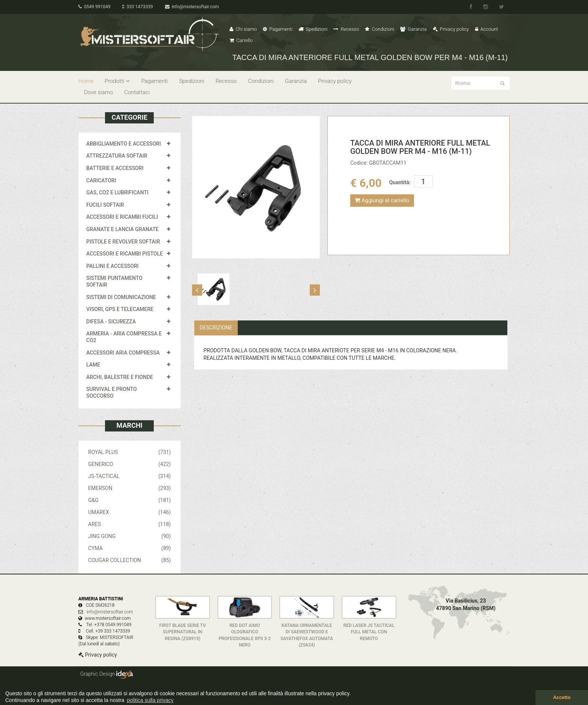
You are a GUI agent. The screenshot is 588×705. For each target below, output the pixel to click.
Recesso (346, 29)
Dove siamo (98, 92)
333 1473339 (137, 7)
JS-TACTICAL (130, 476)
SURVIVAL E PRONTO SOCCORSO (112, 392)
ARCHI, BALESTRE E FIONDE (120, 377)
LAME (93, 365)
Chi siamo (243, 29)
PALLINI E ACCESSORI (112, 266)
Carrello (241, 40)
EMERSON (130, 488)
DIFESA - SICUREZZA (111, 322)
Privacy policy (451, 29)
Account (487, 29)
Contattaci (137, 92)
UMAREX (130, 512)
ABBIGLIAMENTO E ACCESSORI (124, 144)
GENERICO (130, 464)
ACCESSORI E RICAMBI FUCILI (122, 217)
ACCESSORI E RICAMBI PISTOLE (124, 254)
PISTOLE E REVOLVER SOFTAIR (123, 242)
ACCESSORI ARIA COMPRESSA (123, 353)
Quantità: (400, 182)
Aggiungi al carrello (382, 200)
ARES (130, 524)
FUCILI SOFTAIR (105, 205)
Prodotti (117, 81)
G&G (130, 500)
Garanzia (413, 29)
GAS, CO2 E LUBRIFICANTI (117, 192)
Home (86, 81)
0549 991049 (94, 7)
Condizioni (379, 29)
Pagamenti (278, 29)
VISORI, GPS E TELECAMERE (120, 309)
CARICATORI (101, 180)
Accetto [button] (562, 697)
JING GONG (130, 536)
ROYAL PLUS (130, 452)
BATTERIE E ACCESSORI (115, 168)
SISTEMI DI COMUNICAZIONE (121, 297)
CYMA (130, 548)
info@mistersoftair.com (192, 7)
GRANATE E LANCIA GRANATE (122, 229)
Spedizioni (313, 29)
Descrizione (216, 328)
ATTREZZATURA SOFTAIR (117, 156)
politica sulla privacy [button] (150, 700)
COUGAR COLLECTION (130, 560)
